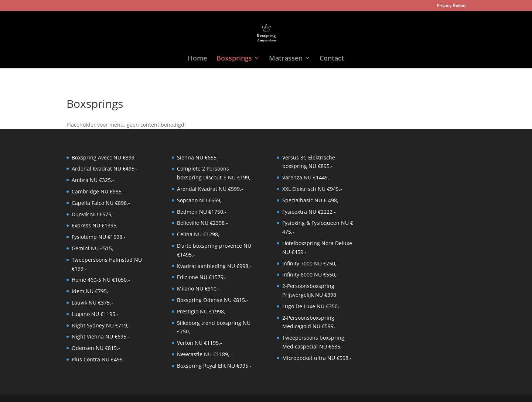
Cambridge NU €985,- (98, 191)
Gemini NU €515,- (93, 248)
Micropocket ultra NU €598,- (317, 358)
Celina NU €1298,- (199, 234)
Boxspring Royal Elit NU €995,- (214, 366)
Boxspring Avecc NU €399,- (105, 157)
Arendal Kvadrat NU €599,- (210, 189)
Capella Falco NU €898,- (101, 203)
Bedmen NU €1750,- (202, 212)
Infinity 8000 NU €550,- (310, 274)
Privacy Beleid (451, 6)
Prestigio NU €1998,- (202, 311)
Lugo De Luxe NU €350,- (312, 306)
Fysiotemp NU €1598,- (99, 237)
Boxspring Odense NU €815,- (213, 300)
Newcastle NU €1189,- (204, 354)
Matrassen (286, 59)
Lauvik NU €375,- (92, 303)
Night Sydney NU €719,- (101, 325)
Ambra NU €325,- (93, 180)
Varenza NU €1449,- (307, 177)
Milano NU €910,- (198, 288)
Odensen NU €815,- (96, 348)
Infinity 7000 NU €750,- (310, 263)
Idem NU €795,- (91, 291)
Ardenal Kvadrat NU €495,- (105, 169)
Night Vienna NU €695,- (101, 336)
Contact (332, 59)
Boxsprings (234, 59)
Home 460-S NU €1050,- (101, 280)
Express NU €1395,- (96, 225)
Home (197, 59)
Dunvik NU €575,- (93, 214)
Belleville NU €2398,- (202, 223)
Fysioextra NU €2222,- (309, 212)
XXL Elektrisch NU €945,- (312, 189)
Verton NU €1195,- (199, 343)
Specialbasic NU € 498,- (311, 200)
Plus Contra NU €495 (97, 359)
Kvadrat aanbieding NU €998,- (214, 266)
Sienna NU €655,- (198, 157)
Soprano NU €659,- (200, 200)
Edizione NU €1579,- (202, 277)
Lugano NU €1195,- (95, 314)
